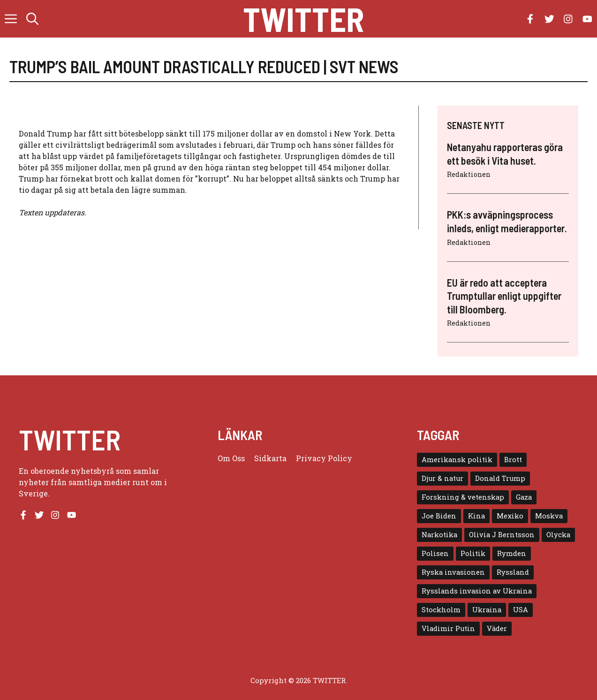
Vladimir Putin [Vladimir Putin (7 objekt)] (448, 628)
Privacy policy (324, 458)
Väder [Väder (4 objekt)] (497, 628)
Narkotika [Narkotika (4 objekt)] (439, 535)
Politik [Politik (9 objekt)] (473, 553)
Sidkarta (270, 458)
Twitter (303, 19)
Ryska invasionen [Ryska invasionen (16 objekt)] (453, 572)
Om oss (231, 458)
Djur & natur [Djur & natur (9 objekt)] (442, 478)
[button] (32, 19)
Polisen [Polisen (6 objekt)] (435, 553)
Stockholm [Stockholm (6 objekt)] (441, 610)
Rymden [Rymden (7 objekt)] (512, 553)
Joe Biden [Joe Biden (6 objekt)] (439, 516)
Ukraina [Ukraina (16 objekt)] (487, 610)
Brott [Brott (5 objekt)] (513, 460)
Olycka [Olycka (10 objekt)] (558, 535)
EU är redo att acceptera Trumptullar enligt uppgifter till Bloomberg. (504, 296)
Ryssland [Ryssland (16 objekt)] (513, 572)
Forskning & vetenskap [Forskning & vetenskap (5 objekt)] (463, 497)
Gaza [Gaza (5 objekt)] (524, 497)
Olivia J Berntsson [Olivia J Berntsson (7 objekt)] (502, 535)
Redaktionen (469, 174)
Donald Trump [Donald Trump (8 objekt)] (500, 478)
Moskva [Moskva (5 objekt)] (549, 516)
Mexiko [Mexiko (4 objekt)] (510, 516)
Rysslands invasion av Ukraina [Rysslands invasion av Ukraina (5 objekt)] (477, 591)
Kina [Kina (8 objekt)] (476, 516)
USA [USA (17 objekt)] (521, 610)
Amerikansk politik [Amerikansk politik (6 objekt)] (457, 460)
